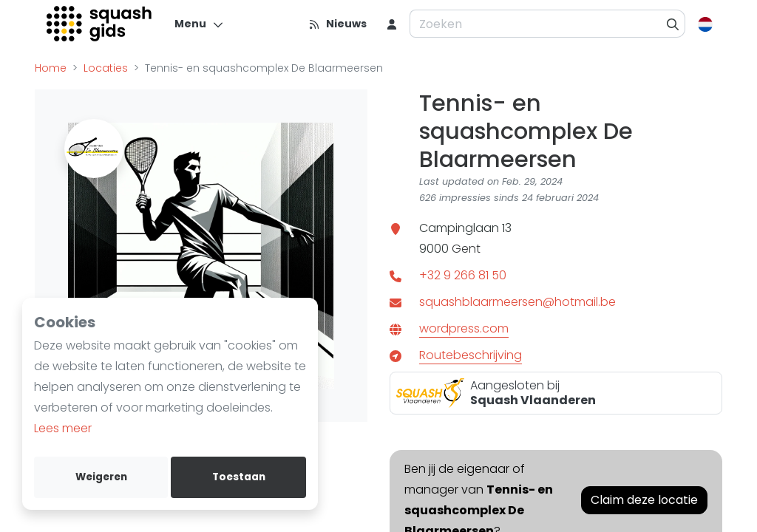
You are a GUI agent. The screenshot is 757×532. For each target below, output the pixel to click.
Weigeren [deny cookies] (101, 477)
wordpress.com (464, 328)
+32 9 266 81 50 (463, 275)
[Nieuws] (337, 24)
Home (51, 68)
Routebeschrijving (471, 355)
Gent (466, 249)
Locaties (106, 68)
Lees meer (63, 428)
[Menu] (199, 24)
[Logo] (100, 24)
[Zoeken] (673, 24)
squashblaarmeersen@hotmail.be (517, 302)
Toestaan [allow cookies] (239, 477)
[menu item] (392, 24)
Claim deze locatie (644, 500)
